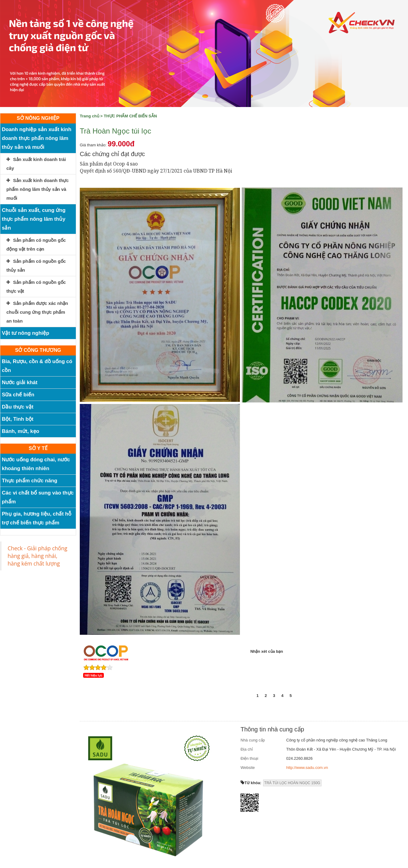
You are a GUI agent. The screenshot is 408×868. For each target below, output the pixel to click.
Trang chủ (90, 116)
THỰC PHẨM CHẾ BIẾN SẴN (130, 116)
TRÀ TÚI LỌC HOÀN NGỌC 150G (292, 783)
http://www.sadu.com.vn (307, 768)
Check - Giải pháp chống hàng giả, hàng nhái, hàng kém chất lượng (37, 556)
